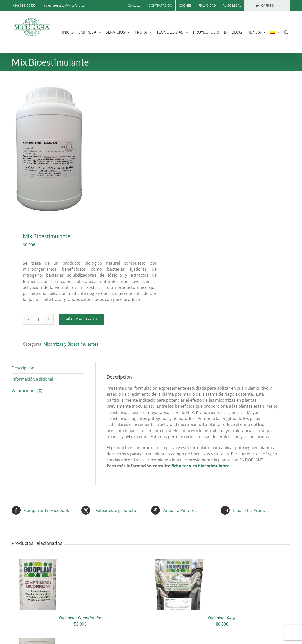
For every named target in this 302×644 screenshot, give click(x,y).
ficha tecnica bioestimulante (200, 466)
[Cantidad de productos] (38, 319)
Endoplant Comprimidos (80, 618)
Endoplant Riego (222, 618)
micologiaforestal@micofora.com (64, 5)
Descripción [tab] (23, 368)
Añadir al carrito (81, 319)
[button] (286, 32)
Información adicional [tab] (32, 379)
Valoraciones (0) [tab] (27, 391)
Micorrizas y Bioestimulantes (71, 344)
